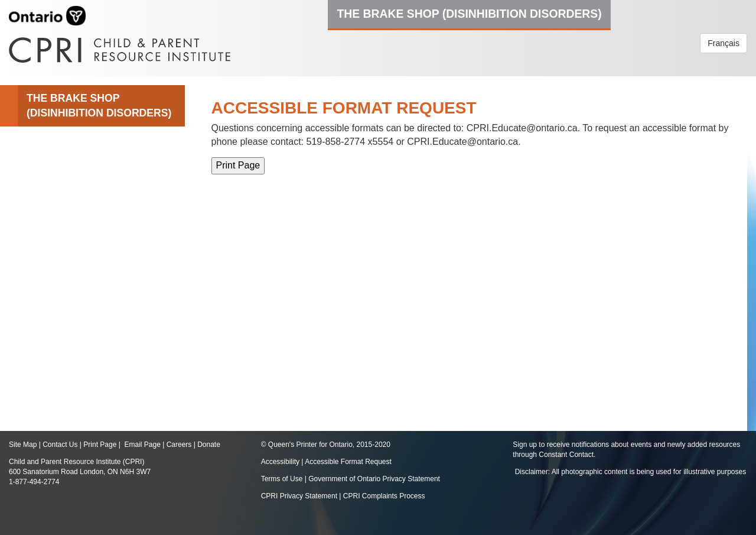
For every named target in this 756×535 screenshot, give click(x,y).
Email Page (142, 445)
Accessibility (281, 462)
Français (724, 43)
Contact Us (60, 445)
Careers (179, 445)
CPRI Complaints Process (384, 496)
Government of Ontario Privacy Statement (374, 479)
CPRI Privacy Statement (299, 496)
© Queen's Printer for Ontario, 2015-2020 (326, 445)
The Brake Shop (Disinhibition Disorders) (469, 14)
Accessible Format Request (348, 462)
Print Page (100, 445)
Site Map (23, 445)
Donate (209, 445)
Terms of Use (282, 479)
